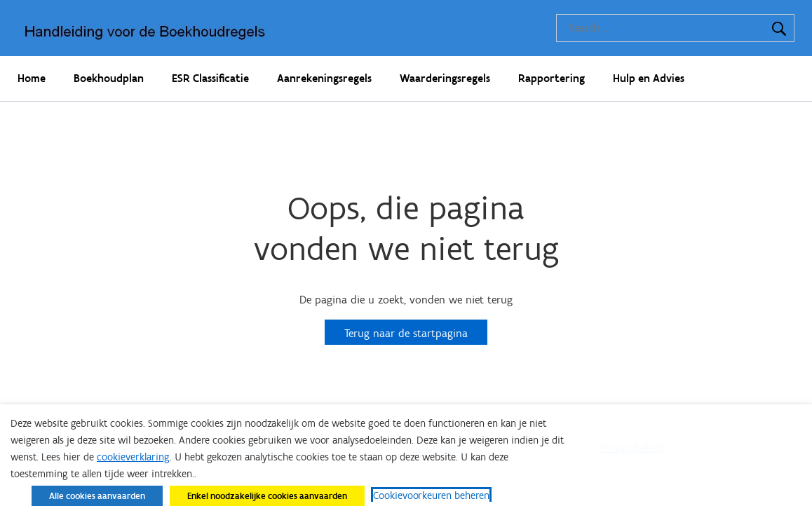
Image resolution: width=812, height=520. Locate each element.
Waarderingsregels (445, 78)
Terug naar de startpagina (406, 333)
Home (32, 78)
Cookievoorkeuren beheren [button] (431, 495)
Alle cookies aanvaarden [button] (97, 496)
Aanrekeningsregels (324, 78)
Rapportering (552, 78)
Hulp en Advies (649, 78)
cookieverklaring (133, 457)
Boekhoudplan (109, 78)
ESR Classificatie (210, 78)
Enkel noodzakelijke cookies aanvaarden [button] (267, 496)
